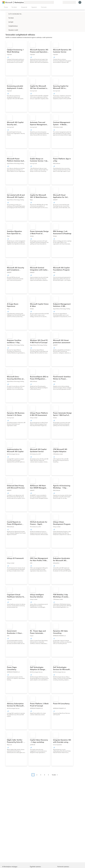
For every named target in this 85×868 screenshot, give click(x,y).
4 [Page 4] (45, 775)
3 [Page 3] (41, 775)
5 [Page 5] (48, 775)
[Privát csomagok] (61, 2)
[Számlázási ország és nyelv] (69, 2)
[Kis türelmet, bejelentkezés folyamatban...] (80, 2)
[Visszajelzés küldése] (55, 2)
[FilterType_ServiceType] (7, 26)
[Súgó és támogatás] (57, 2)
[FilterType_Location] (7, 14)
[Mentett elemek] (59, 2)
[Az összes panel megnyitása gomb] (6, 7)
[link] (16, 58)
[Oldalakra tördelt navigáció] (45, 776)
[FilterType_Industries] (7, 22)
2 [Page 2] (37, 775)
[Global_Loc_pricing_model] (7, 30)
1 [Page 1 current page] (33, 775)
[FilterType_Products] (7, 18)
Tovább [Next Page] (54, 775)
